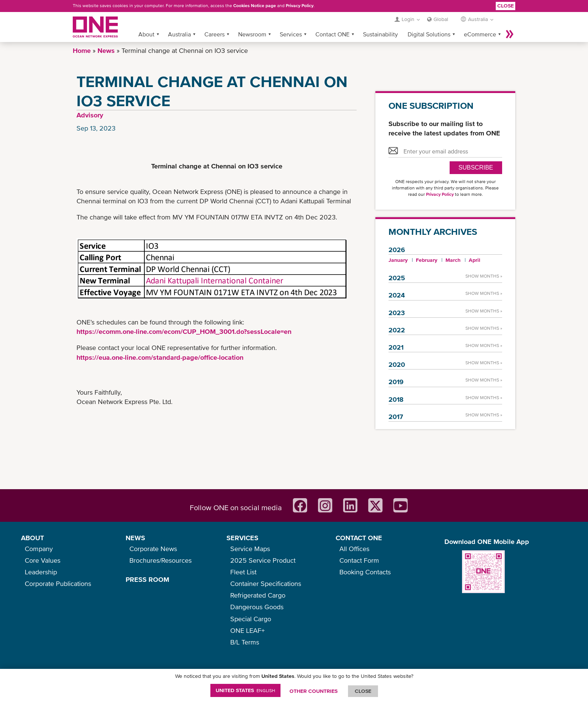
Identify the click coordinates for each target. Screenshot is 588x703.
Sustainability (380, 34)
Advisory (90, 115)
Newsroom (252, 34)
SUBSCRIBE (476, 167)
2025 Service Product (263, 560)
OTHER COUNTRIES (313, 691)
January (398, 260)
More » (510, 34)
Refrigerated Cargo (258, 595)
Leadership (41, 572)
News (106, 50)
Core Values (43, 560)
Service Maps (250, 549)
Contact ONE (332, 34)
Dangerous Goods (257, 607)
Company (39, 549)
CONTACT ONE (359, 538)
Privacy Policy (300, 6)
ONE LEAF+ (247, 630)
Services (291, 34)
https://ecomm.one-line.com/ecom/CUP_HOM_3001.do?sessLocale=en (184, 331)
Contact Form (359, 560)
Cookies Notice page (255, 6)
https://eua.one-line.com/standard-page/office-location (160, 357)
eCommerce (480, 34)
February (427, 260)
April (475, 260)
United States (245, 690)
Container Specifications (266, 584)
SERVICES (242, 538)
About (146, 34)
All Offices (354, 549)
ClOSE (363, 691)
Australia (179, 34)
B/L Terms (245, 642)
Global (441, 19)
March (453, 260)
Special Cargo (251, 619)
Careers (214, 34)
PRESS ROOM (147, 579)
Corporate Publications (58, 584)
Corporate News (153, 549)
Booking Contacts (365, 572)
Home (82, 50)
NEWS (135, 538)
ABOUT (32, 538)
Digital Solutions (429, 34)
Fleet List (243, 572)
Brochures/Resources (160, 560)
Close (505, 6)
